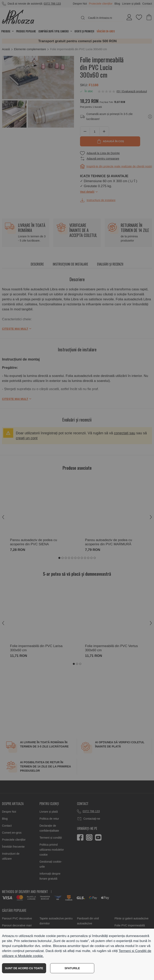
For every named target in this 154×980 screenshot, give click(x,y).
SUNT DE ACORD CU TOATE (24, 968)
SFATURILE (72, 968)
